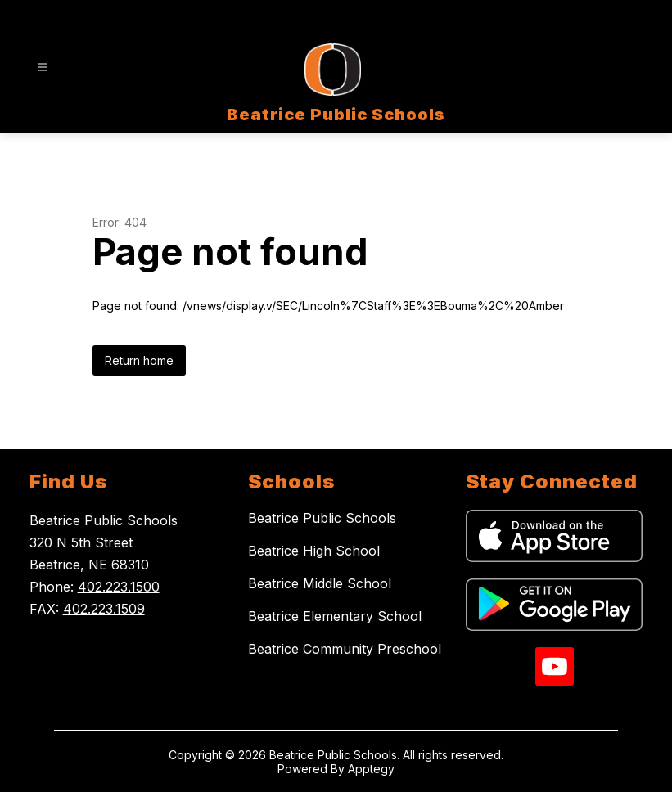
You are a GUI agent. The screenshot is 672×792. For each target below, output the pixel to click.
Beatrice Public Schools (322, 518)
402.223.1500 (119, 587)
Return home (139, 360)
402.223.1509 (104, 609)
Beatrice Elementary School (335, 616)
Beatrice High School (314, 551)
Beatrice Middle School (320, 583)
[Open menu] (42, 67)
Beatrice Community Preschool (345, 649)
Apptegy (371, 769)
